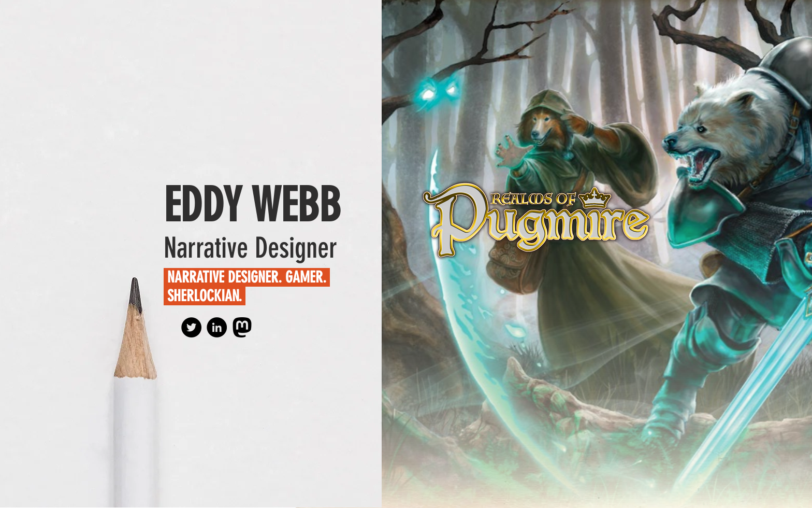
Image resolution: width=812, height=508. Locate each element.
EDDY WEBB (252, 206)
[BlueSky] (191, 327)
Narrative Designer (250, 248)
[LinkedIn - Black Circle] (217, 327)
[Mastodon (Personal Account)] (242, 327)
